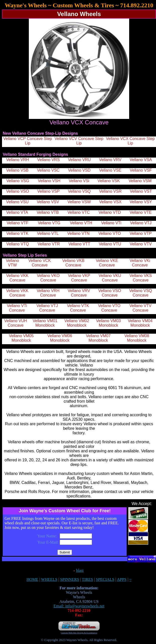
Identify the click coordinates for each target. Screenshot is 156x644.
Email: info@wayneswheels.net (79, 606)
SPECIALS (105, 579)
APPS (122, 579)
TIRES (87, 579)
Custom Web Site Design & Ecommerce (79, 633)
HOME (32, 579)
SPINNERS (70, 579)
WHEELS (49, 579)
